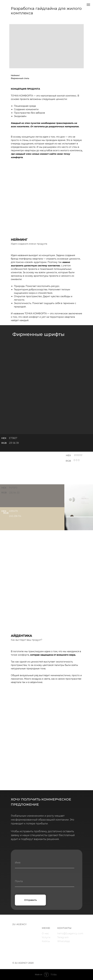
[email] (45, 881)
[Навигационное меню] (88, 5)
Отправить (30, 900)
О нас (45, 933)
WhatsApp (64, 941)
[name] (45, 863)
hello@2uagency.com (70, 933)
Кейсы (46, 941)
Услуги (46, 937)
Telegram (63, 937)
